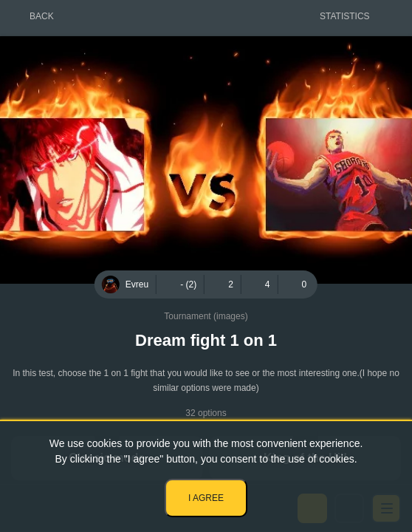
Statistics (345, 16)
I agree (206, 498)
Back (42, 16)
